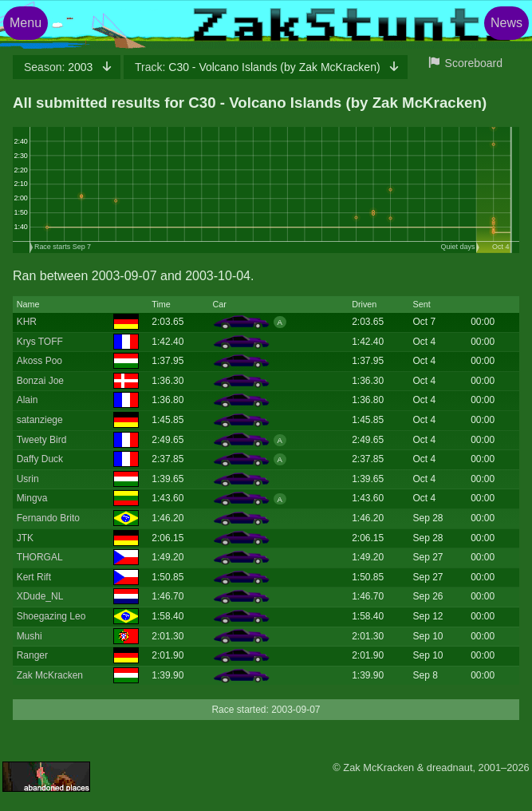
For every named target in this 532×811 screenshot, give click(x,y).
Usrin (28, 479)
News (506, 23)
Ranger (32, 655)
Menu (26, 23)
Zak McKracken (50, 675)
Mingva (32, 498)
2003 (60, 67)
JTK (25, 538)
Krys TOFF (40, 342)
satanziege (40, 420)
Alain (28, 400)
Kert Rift (34, 577)
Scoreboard (474, 63)
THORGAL (40, 557)
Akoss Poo (39, 361)
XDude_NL (40, 596)
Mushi (30, 636)
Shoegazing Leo (51, 616)
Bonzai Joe (40, 381)
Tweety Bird (42, 440)
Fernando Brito (48, 518)
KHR (27, 322)
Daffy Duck (40, 459)
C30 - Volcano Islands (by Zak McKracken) (259, 67)
